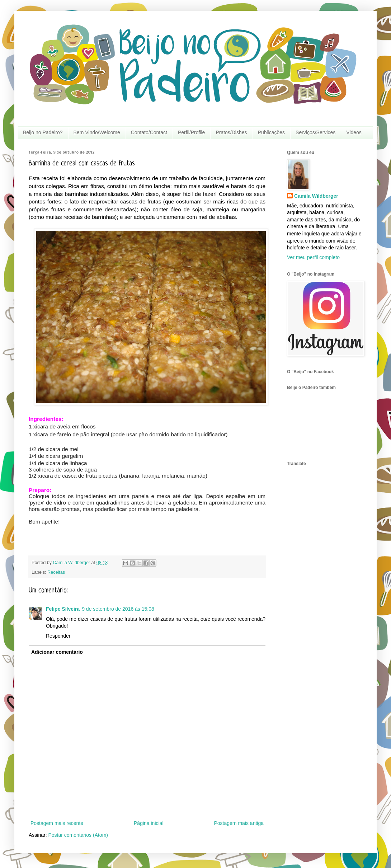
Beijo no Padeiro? (43, 132)
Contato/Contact (149, 132)
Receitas (56, 572)
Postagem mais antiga (239, 823)
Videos (354, 132)
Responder (58, 636)
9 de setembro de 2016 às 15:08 (118, 609)
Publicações (272, 132)
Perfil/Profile (191, 132)
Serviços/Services (315, 132)
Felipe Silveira (63, 609)
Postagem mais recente (57, 823)
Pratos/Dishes (231, 132)
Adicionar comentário (57, 652)
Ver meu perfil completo (313, 257)
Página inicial (149, 823)
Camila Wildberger (316, 196)
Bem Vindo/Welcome (97, 132)
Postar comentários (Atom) (78, 835)
